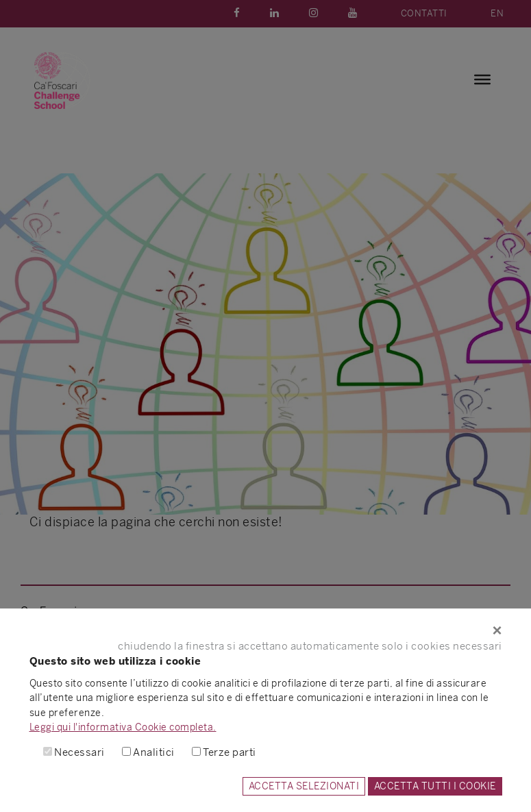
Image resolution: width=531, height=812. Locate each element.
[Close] (266, 630)
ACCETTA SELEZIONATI (304, 786)
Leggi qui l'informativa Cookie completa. (123, 727)
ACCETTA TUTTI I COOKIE (435, 786)
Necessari (79, 752)
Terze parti (230, 752)
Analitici (154, 752)
